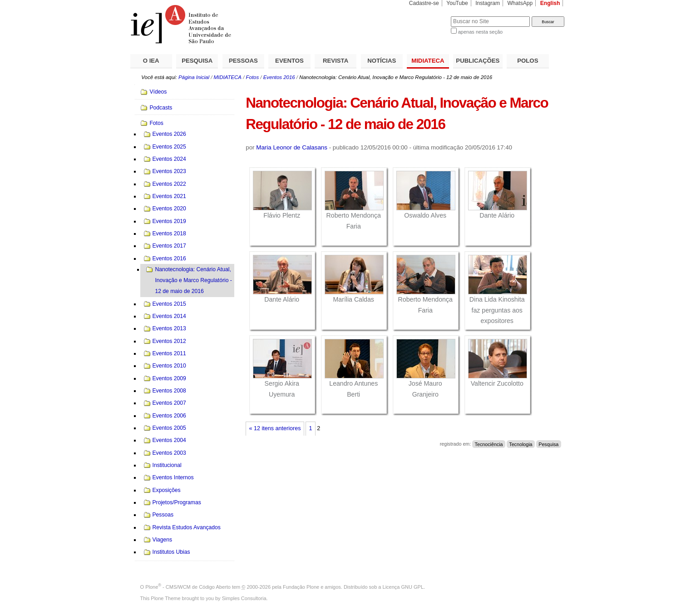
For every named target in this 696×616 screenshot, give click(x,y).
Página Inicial (194, 77)
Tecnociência (489, 444)
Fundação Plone (301, 587)
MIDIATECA (428, 61)
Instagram (488, 3)
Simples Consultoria (244, 598)
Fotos (253, 77)
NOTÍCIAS (382, 61)
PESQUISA (197, 61)
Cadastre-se (424, 3)
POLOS (528, 61)
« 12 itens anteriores (275, 428)
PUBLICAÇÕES (478, 61)
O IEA (151, 61)
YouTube (457, 3)
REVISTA (336, 61)
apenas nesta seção (480, 32)
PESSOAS (243, 61)
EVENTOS (289, 61)
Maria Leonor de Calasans (292, 147)
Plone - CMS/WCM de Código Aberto (188, 587)
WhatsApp (520, 3)
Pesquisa (548, 444)
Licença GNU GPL (403, 587)
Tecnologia (521, 444)
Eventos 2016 (279, 77)
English (550, 3)
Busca (429, 16)
